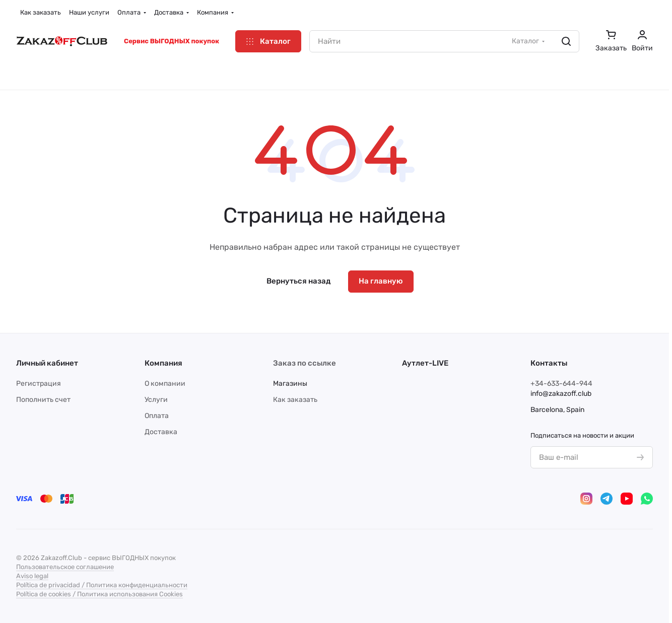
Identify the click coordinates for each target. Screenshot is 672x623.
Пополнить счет (43, 400)
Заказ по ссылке (305, 363)
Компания (163, 363)
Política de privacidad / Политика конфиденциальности (102, 585)
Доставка (161, 432)
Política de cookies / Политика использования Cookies (99, 594)
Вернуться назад (298, 281)
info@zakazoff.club (561, 394)
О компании (165, 384)
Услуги (156, 400)
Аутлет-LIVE (425, 363)
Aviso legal (32, 576)
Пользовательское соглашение (65, 567)
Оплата (157, 416)
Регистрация (39, 384)
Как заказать (295, 400)
